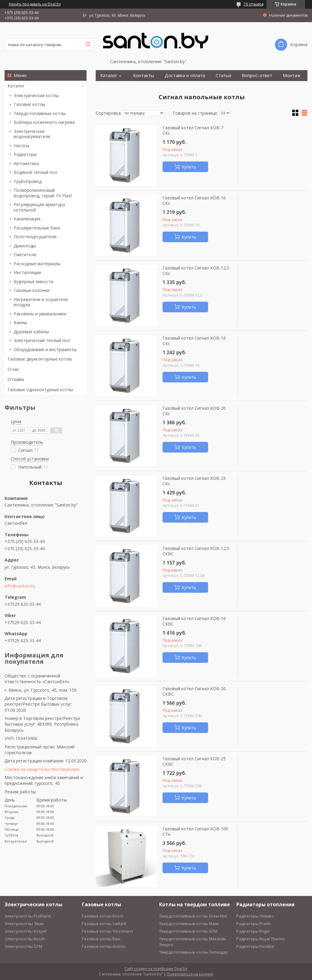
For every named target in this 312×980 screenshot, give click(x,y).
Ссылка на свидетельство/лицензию (42, 769)
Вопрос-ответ (257, 75)
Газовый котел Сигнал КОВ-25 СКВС (194, 761)
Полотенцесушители (35, 237)
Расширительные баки (37, 228)
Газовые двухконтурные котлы (40, 359)
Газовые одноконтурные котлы (40, 390)
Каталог (16, 86)
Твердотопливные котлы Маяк (189, 924)
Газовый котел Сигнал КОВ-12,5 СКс (196, 271)
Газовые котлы (29, 104)
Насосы (21, 146)
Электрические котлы (36, 95)
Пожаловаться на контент (190, 974)
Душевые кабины (31, 332)
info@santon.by (20, 586)
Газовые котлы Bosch (103, 916)
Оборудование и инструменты (45, 349)
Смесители (25, 254)
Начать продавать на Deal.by (35, 4)
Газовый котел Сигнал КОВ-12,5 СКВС (196, 551)
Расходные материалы (37, 264)
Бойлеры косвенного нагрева (44, 122)
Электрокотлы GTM (23, 946)
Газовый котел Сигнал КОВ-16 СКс (194, 341)
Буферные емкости (33, 281)
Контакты (144, 75)
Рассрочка (111, 86)
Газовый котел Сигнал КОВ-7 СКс (193, 130)
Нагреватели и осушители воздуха (41, 302)
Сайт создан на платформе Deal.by (156, 969)
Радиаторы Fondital (255, 946)
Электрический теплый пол (42, 340)
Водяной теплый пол (35, 172)
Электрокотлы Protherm (28, 916)
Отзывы (16, 379)
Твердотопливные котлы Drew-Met (193, 916)
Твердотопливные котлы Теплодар (194, 952)
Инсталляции (27, 272)
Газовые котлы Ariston (104, 946)
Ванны (20, 322)
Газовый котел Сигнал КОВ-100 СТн (195, 831)
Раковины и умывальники (40, 314)
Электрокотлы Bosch (25, 939)
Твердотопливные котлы (40, 113)
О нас (13, 369)
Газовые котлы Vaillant (104, 924)
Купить (189, 167)
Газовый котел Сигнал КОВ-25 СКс (194, 481)
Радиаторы (25, 154)
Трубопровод (28, 181)
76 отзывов (254, 4)
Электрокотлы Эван (24, 924)
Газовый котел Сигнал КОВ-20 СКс (194, 411)
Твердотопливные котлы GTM (188, 931)
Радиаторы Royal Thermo (261, 939)
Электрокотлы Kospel (26, 931)
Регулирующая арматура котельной (39, 207)
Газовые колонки (32, 290)
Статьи (223, 75)
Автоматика (26, 163)
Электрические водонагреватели (32, 134)
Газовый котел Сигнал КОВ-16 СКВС (194, 621)
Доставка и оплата (185, 75)
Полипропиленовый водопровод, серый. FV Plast (43, 193)
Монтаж (292, 75)
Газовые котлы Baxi (101, 939)
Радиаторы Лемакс (255, 916)
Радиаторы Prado (254, 924)
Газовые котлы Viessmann (108, 931)
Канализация (27, 219)
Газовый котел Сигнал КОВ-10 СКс (194, 200)
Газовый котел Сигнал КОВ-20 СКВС (194, 691)
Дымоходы (25, 246)
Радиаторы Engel (253, 931)
